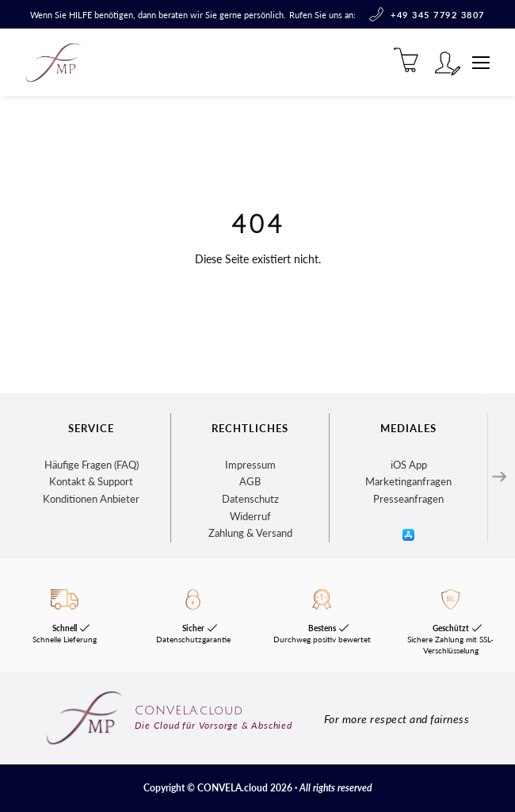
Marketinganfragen (408, 481)
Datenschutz (250, 499)
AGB (250, 481)
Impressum (250, 465)
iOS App (409, 465)
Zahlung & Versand (250, 533)
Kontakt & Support (91, 481)
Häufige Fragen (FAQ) (92, 465)
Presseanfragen (408, 499)
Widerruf (250, 516)
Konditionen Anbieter (91, 499)
